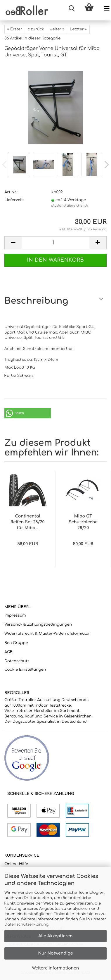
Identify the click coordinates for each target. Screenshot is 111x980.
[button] (28, 413)
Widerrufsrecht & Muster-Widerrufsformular (47, 634)
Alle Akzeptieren (55, 936)
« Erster (15, 29)
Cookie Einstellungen (25, 670)
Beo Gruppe (16, 643)
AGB (8, 652)
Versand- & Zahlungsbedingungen (38, 624)
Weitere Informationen (56, 968)
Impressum (15, 615)
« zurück (36, 29)
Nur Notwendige (55, 953)
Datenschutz (17, 661)
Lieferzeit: (14, 200)
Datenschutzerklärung (26, 924)
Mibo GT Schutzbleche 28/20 (83, 522)
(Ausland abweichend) (70, 206)
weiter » (57, 29)
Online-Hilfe (16, 864)
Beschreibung (36, 301)
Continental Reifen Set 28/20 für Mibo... (27, 522)
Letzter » (78, 29)
